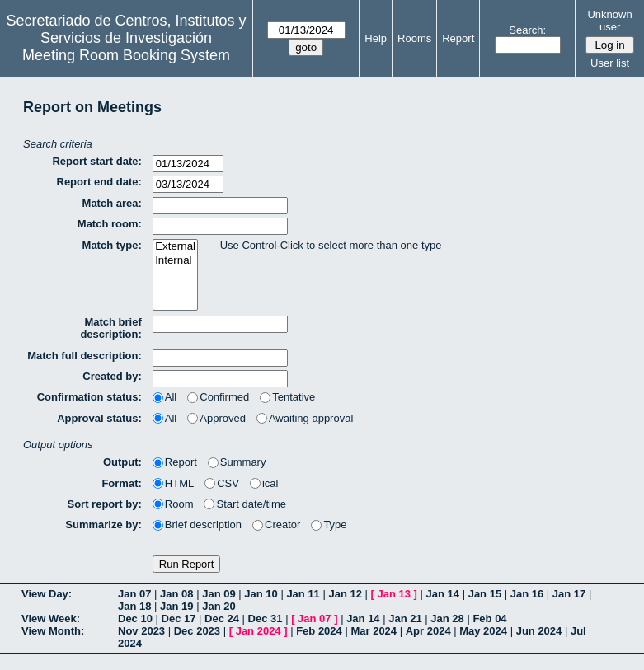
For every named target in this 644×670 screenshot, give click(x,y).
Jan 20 (219, 606)
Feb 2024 (319, 631)
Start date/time (245, 504)
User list (610, 63)
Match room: (110, 224)
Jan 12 (345, 594)
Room (173, 504)
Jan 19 (176, 606)
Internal (175, 261)
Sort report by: (105, 504)
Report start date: (96, 161)
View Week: (51, 618)
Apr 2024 (428, 631)
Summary (237, 462)
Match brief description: (110, 328)
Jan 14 (443, 594)
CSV (222, 483)
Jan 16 (527, 594)
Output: (122, 462)
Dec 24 (222, 618)
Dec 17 (179, 618)
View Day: (47, 594)
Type (329, 525)
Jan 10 (261, 594)
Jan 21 (405, 618)
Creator (276, 525)
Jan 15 (485, 594)
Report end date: (99, 182)
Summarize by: (103, 525)
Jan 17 (569, 594)
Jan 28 (447, 618)
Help (376, 38)
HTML (173, 483)
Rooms (414, 38)
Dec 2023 (197, 631)
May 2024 (483, 631)
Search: (527, 30)
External (175, 247)
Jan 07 (134, 594)
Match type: (112, 245)
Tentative (287, 397)
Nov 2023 (141, 631)
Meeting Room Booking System (126, 55)
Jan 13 (394, 594)
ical (264, 483)
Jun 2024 (539, 631)
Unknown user (609, 21)
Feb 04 (489, 618)
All (165, 397)
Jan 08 (176, 594)
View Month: (53, 631)
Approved (216, 418)
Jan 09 (219, 594)
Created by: (112, 376)
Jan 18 (134, 606)
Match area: (112, 203)
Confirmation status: (89, 397)
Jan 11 (303, 594)
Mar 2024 (374, 631)
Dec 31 (266, 618)
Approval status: (99, 418)
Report (458, 38)
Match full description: (85, 356)
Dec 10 (135, 618)
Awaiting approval (305, 418)
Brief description (197, 525)
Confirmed (218, 397)
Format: (121, 483)
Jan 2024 (259, 631)
